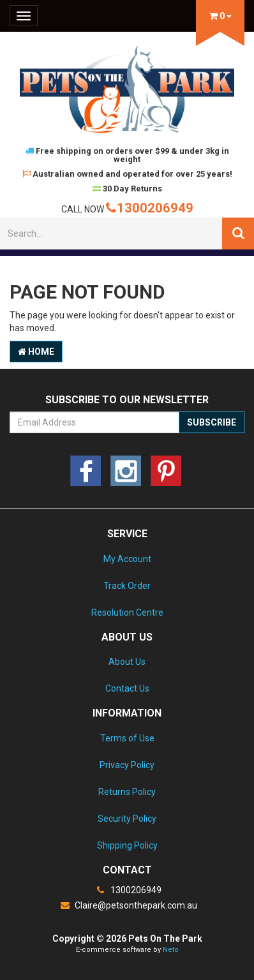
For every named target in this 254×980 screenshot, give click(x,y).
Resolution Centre (127, 612)
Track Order (127, 586)
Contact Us (127, 688)
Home (36, 352)
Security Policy (127, 819)
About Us (127, 662)
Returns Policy (127, 792)
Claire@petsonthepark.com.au (127, 905)
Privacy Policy (127, 765)
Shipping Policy (127, 845)
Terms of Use (127, 738)
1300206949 (150, 208)
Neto (171, 950)
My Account (127, 559)
